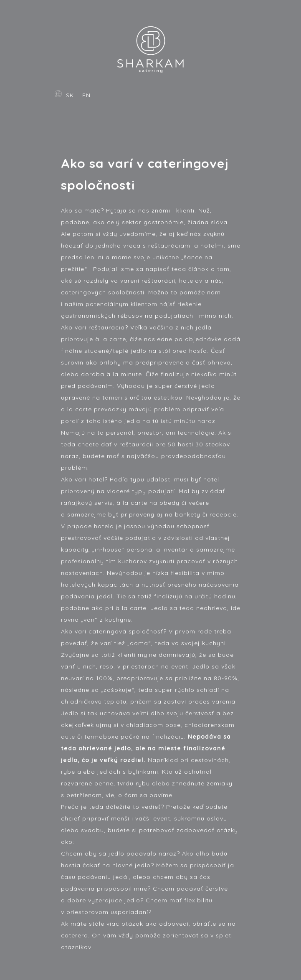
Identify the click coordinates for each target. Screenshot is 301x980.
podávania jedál (87, 596)
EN (86, 95)
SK (70, 95)
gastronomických (88, 316)
